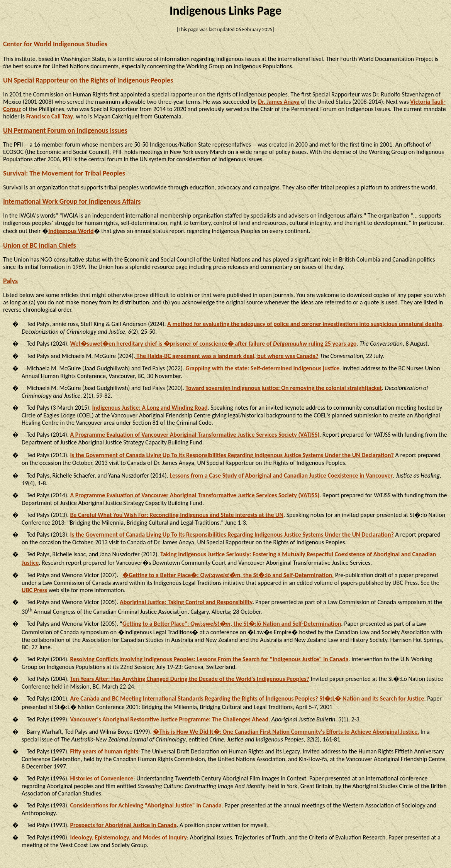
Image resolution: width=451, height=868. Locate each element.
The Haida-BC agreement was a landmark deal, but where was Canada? (227, 356)
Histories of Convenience (102, 778)
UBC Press (34, 590)
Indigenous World (71, 231)
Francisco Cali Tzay (50, 116)
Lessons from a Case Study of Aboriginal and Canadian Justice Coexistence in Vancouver (281, 475)
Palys (10, 281)
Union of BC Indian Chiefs (40, 245)
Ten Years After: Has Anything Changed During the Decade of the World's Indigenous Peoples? (190, 679)
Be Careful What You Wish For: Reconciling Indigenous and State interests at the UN (177, 515)
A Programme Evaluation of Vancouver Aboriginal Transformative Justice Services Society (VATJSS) (195, 495)
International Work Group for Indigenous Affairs (72, 201)
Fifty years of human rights (104, 751)
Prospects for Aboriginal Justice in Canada (123, 825)
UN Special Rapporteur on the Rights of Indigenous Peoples (88, 80)
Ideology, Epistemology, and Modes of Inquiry (128, 837)
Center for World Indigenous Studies (55, 44)
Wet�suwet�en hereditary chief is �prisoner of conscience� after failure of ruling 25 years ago (213, 344)
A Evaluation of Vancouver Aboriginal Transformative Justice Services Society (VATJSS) (195, 435)
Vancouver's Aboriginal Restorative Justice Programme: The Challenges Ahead (169, 719)
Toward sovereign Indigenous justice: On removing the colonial (284, 388)
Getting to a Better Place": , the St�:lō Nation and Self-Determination (232, 624)
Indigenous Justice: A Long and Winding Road (150, 408)
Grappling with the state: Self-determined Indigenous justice (262, 368)
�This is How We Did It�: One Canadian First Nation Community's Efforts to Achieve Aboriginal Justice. (286, 732)
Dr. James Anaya (279, 102)
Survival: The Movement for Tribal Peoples (64, 173)
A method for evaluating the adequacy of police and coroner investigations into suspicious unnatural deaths (305, 324)
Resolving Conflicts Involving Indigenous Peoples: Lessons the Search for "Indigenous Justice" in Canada (209, 659)
